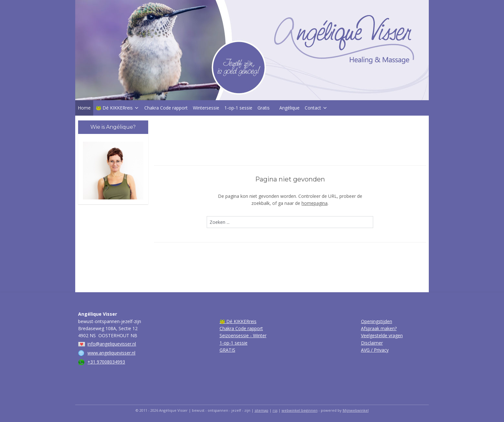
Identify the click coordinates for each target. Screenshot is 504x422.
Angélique (289, 108)
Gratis (264, 108)
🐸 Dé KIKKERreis (117, 108)
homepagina (315, 203)
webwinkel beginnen (300, 410)
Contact (316, 108)
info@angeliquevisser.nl (112, 344)
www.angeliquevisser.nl (111, 353)
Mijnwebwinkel (356, 410)
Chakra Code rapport (166, 108)
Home (84, 108)
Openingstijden (377, 321)
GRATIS (227, 350)
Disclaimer (372, 343)
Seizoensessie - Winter (243, 335)
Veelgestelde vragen (382, 335)
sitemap (261, 410)
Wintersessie (206, 108)
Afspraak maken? (379, 328)
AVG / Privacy (375, 350)
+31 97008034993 (106, 362)
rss (275, 410)
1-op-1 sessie (238, 108)
